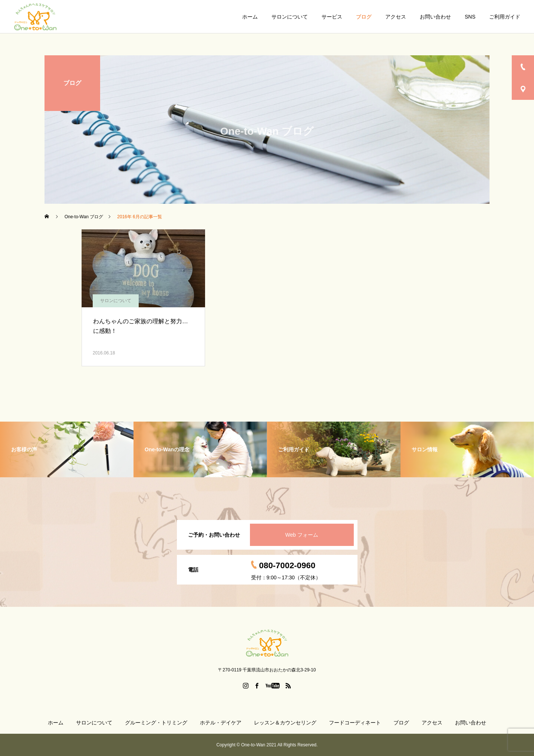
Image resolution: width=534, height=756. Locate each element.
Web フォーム (301, 535)
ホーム (250, 17)
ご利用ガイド (505, 17)
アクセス (396, 17)
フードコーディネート (355, 723)
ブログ (364, 17)
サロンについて (290, 17)
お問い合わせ (435, 17)
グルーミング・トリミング (156, 723)
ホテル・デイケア (221, 723)
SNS (470, 17)
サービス (332, 17)
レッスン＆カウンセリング (285, 723)
